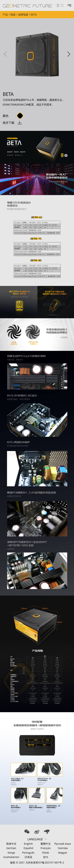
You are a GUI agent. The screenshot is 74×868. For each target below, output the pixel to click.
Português (28, 853)
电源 (13, 14)
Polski (46, 853)
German (11, 848)
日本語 (28, 857)
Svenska (63, 848)
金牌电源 (23, 14)
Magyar (63, 853)
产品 (5, 14)
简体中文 (11, 844)
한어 (46, 857)
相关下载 (9, 123)
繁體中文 (46, 844)
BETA (34, 14)
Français (46, 848)
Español (28, 848)
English (28, 844)
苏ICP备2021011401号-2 (50, 862)
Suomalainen (11, 857)
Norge (11, 853)
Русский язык (63, 844)
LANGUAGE (35, 839)
